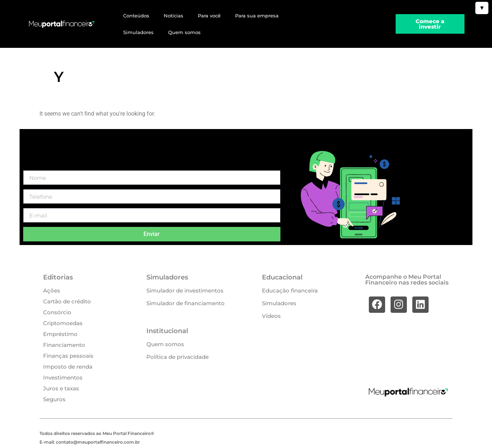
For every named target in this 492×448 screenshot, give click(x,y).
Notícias (174, 16)
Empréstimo (60, 334)
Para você (209, 16)
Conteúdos (136, 16)
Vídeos (271, 316)
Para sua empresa (257, 16)
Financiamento (64, 345)
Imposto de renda (68, 367)
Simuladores (138, 32)
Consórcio (57, 312)
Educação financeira (290, 291)
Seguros (54, 399)
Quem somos (184, 32)
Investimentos (63, 378)
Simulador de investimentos (185, 291)
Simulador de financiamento (185, 303)
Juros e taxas (61, 388)
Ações (52, 291)
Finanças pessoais (68, 356)
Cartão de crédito (67, 301)
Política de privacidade (178, 357)
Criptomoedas (63, 323)
